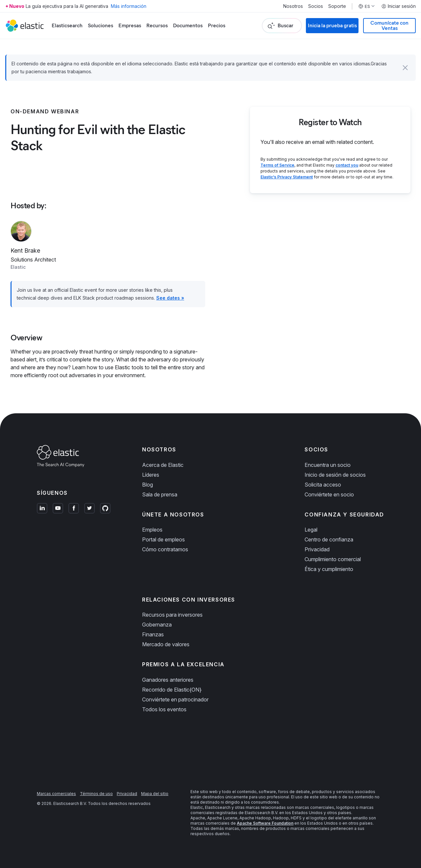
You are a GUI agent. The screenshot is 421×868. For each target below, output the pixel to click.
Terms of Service (277, 165)
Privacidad (317, 549)
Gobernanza (157, 625)
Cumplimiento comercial (333, 559)
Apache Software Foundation (265, 823)
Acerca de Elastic (163, 465)
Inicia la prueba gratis (332, 25)
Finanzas (153, 634)
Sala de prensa (160, 494)
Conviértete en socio (329, 494)
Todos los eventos (164, 709)
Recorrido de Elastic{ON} (172, 690)
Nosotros (293, 6)
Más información (129, 6)
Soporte (337, 6)
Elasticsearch (67, 25)
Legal (311, 530)
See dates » (170, 298)
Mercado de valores (166, 644)
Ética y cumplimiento (329, 569)
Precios (217, 25)
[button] (405, 68)
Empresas (130, 25)
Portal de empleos (163, 539)
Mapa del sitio (155, 794)
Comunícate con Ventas (389, 25)
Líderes (151, 475)
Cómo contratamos (165, 549)
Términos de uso (96, 794)
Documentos (188, 25)
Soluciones (100, 25)
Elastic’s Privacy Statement (287, 177)
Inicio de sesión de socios (335, 475)
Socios (316, 6)
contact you (347, 165)
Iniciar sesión (398, 6)
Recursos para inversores (172, 615)
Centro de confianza (329, 539)
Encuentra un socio (328, 465)
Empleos (152, 530)
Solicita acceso (323, 485)
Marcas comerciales (56, 794)
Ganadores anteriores (168, 680)
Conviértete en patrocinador (175, 699)
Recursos (157, 25)
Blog (148, 485)
